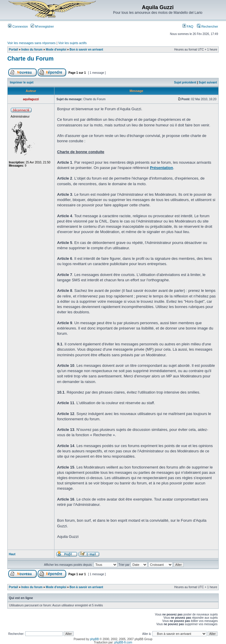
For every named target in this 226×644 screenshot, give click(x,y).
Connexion (18, 26)
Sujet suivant (208, 82)
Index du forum (32, 50)
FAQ (188, 26)
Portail (13, 50)
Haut (12, 554)
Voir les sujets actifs (73, 43)
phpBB (94, 639)
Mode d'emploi (56, 50)
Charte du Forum (30, 58)
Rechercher (207, 26)
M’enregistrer (42, 26)
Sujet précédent (185, 82)
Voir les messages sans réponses (31, 43)
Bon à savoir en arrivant (86, 50)
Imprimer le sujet (22, 82)
